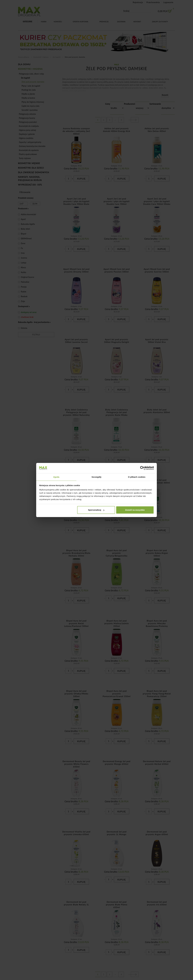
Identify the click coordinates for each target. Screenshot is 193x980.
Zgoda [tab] (56, 477)
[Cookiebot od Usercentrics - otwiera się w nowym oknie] (142, 468)
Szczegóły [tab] (96, 477)
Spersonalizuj (96, 510)
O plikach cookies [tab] (137, 477)
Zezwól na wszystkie (135, 510)
